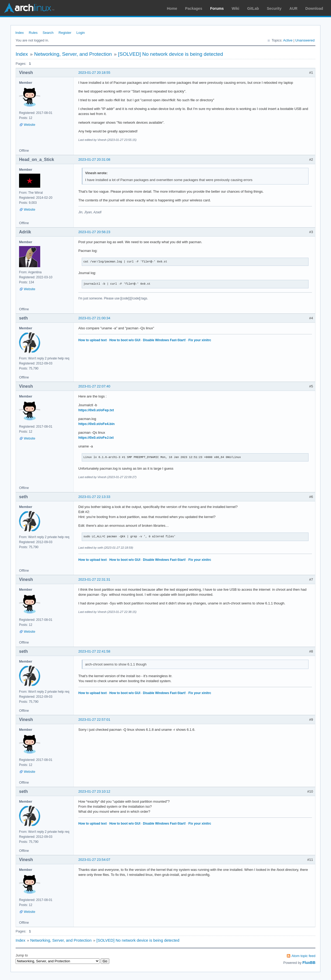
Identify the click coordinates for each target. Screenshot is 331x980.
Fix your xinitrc (200, 340)
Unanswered (305, 40)
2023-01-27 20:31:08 (94, 160)
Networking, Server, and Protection (73, 54)
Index (20, 33)
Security (274, 8)
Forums (217, 8)
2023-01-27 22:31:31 (94, 579)
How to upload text (92, 340)
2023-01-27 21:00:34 (94, 318)
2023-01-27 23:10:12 (94, 791)
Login (81, 33)
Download (314, 8)
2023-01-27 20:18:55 (94, 73)
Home (172, 8)
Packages (194, 8)
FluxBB (309, 963)
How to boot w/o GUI (125, 340)
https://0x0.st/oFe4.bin (96, 424)
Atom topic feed (303, 956)
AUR (293, 8)
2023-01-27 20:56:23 (94, 232)
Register (65, 33)
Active (288, 40)
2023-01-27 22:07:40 (94, 386)
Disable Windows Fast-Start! (164, 340)
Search (48, 33)
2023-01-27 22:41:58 (94, 651)
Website (30, 125)
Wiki (236, 8)
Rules (33, 33)
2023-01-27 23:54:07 (94, 860)
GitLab (253, 8)
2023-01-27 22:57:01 (94, 720)
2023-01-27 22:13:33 (94, 497)
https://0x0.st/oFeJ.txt (96, 438)
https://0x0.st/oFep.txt (96, 410)
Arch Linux (29, 8)
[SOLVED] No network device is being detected (171, 54)
